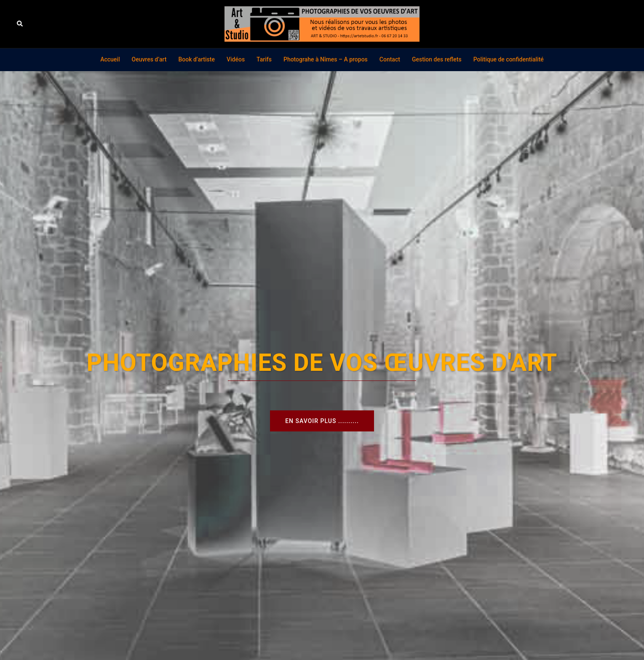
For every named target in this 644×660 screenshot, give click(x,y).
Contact (390, 59)
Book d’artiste (196, 59)
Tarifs (264, 59)
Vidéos (236, 59)
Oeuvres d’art (149, 59)
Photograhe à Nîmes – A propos (326, 59)
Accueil (110, 59)
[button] (20, 24)
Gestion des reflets (437, 59)
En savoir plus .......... (322, 421)
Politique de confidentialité (509, 59)
